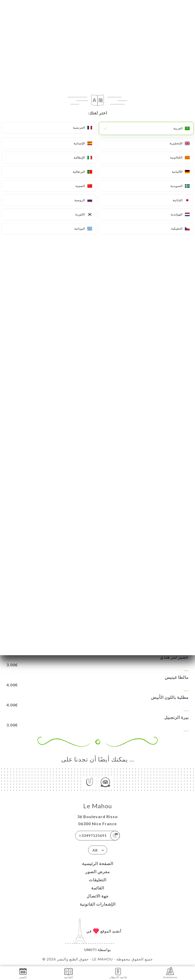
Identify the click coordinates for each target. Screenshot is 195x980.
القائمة (98, 888)
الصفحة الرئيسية (98, 863)
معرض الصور (98, 872)
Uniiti (91, 950)
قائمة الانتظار (118, 973)
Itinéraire (170, 973)
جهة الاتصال (98, 896)
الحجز (23, 973)
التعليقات (98, 880)
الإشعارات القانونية (98, 904)
